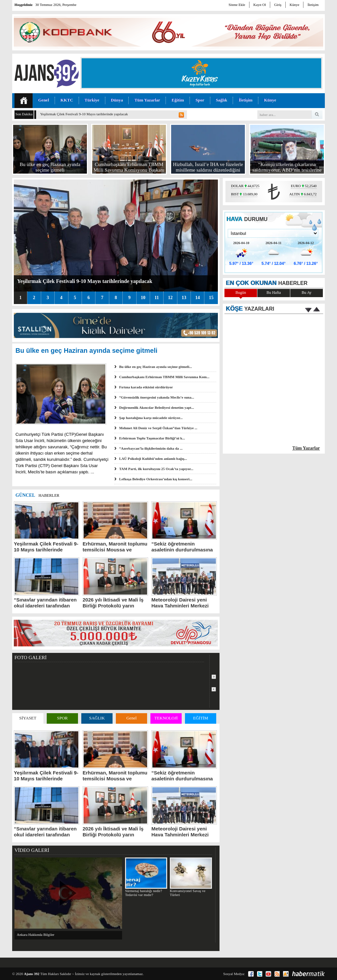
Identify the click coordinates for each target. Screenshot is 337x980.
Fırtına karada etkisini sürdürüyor (146, 387)
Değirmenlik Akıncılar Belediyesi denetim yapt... (156, 407)
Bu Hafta (274, 293)
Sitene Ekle (237, 5)
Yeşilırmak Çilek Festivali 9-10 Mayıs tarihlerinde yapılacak (84, 114)
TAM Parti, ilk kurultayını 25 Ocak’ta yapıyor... (156, 469)
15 (211, 298)
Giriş (278, 5)
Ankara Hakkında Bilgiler (36, 935)
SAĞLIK (97, 718)
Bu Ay (307, 293)
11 (156, 298)
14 (197, 298)
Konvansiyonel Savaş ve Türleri (191, 877)
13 (184, 298)
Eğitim (178, 100)
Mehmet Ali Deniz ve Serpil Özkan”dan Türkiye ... (158, 428)
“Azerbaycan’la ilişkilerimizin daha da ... (151, 448)
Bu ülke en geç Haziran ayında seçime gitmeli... (156, 367)
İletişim (313, 5)
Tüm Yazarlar (147, 100)
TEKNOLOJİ (166, 718)
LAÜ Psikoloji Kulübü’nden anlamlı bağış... (153, 459)
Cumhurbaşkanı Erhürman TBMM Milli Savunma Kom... (164, 377)
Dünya (117, 100)
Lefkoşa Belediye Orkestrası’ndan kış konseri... (156, 479)
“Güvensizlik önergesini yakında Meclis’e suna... (157, 397)
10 (143, 298)
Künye (294, 5)
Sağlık (222, 100)
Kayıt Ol (260, 5)
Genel (44, 100)
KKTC (67, 100)
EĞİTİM (201, 718)
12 (170, 298)
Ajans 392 (32, 974)
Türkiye (92, 100)
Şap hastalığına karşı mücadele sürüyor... (151, 418)
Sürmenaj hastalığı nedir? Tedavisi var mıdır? (146, 877)
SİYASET (28, 718)
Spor (200, 100)
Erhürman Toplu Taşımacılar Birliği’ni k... (152, 438)
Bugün (241, 293)
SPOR (62, 718)
